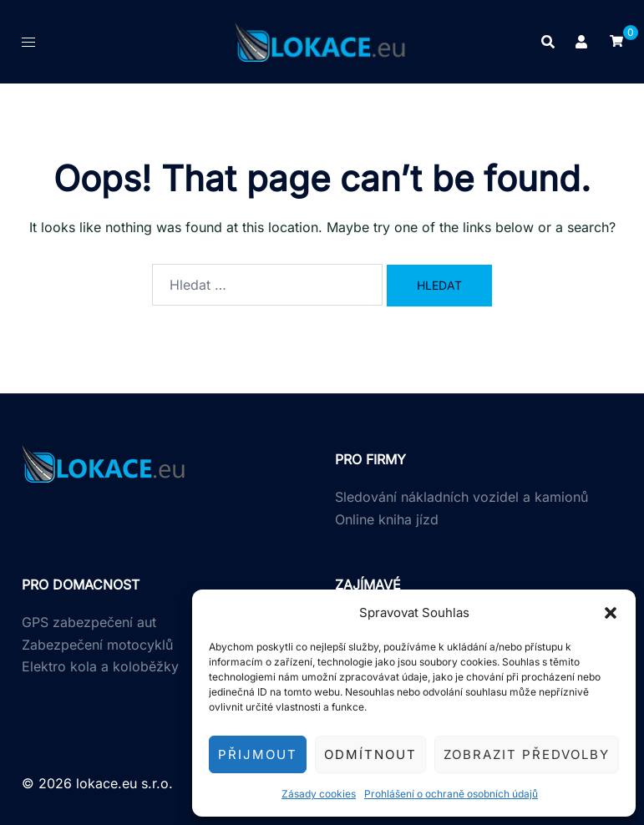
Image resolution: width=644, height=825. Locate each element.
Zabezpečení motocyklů (97, 645)
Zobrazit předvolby (527, 754)
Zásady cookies (319, 794)
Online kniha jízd (387, 519)
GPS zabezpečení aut (89, 622)
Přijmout (258, 754)
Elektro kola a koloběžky (100, 666)
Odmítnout (370, 754)
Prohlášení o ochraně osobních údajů (451, 794)
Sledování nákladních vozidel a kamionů (461, 497)
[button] (611, 613)
